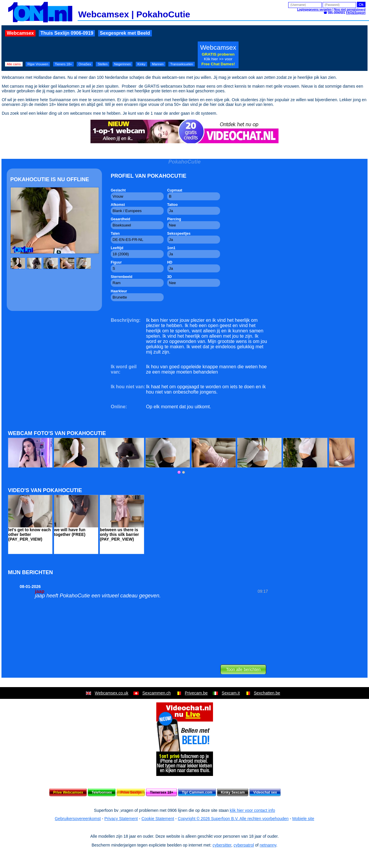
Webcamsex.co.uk (112, 693)
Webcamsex (20, 33)
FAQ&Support (356, 13)
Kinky (141, 64)
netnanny (268, 845)
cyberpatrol (244, 845)
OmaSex (85, 64)
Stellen (103, 64)
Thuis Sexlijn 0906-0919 (67, 33)
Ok (361, 5)
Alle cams (14, 64)
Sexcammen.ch (157, 693)
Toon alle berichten (243, 669)
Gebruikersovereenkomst (78, 819)
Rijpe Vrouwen (38, 64)
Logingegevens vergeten (314, 10)
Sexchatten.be (267, 693)
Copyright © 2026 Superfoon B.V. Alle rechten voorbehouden (233, 819)
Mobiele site (303, 819)
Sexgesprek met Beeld (125, 33)
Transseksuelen (181, 64)
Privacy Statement (121, 819)
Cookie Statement (158, 819)
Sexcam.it (231, 693)
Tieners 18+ (63, 64)
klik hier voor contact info (252, 810)
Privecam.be (196, 693)
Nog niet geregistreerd (350, 10)
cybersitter (222, 845)
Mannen (158, 64)
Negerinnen (123, 64)
